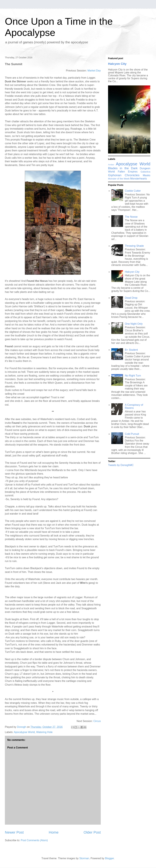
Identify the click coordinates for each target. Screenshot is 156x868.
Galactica (145, 172)
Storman (84, 858)
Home (54, 832)
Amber (111, 165)
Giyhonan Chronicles (124, 175)
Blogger (109, 858)
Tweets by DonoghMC (121, 465)
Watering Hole (44, 732)
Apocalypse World (24, 732)
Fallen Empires (128, 172)
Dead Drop (131, 298)
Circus (97, 721)
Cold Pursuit (132, 434)
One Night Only (134, 324)
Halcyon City (117, 64)
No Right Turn (133, 376)
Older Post (92, 832)
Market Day (94, 71)
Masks (147, 175)
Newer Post (14, 832)
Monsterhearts (139, 179)
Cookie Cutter (133, 191)
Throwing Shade (134, 246)
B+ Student (131, 350)
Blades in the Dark (123, 168)
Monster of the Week (119, 179)
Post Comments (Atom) (34, 840)
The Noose (131, 217)
